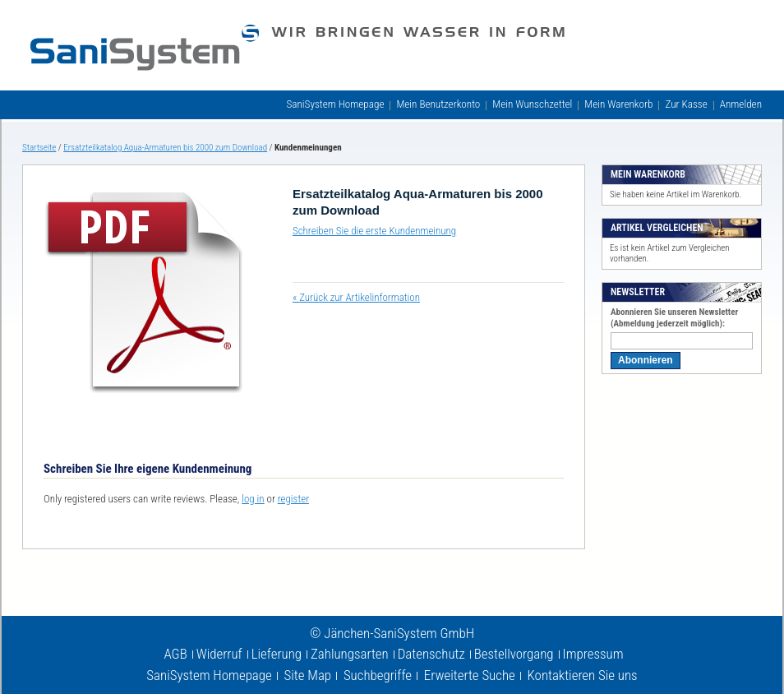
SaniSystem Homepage (335, 104)
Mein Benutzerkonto (438, 104)
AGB (175, 654)
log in (253, 499)
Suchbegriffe (378, 675)
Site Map (308, 675)
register (293, 499)
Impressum (593, 654)
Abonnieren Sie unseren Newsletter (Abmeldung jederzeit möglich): (674, 318)
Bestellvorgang (514, 654)
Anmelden (741, 104)
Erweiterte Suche (470, 675)
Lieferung (277, 654)
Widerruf (219, 654)
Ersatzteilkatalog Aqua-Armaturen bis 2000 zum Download (165, 148)
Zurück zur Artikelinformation (356, 297)
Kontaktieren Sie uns (583, 675)
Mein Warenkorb (618, 104)
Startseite (39, 148)
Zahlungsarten (350, 654)
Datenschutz (431, 654)
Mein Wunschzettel (532, 104)
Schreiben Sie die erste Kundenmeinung (374, 231)
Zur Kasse (686, 104)
